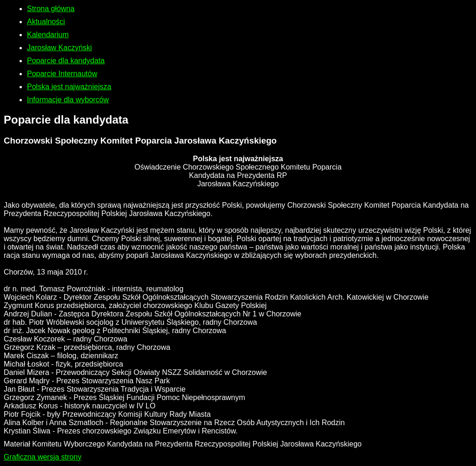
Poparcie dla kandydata (66, 61)
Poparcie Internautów (62, 74)
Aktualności (46, 22)
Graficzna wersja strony (43, 457)
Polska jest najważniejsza (69, 87)
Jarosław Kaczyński (59, 48)
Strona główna (51, 9)
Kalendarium (48, 35)
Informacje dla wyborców (68, 100)
